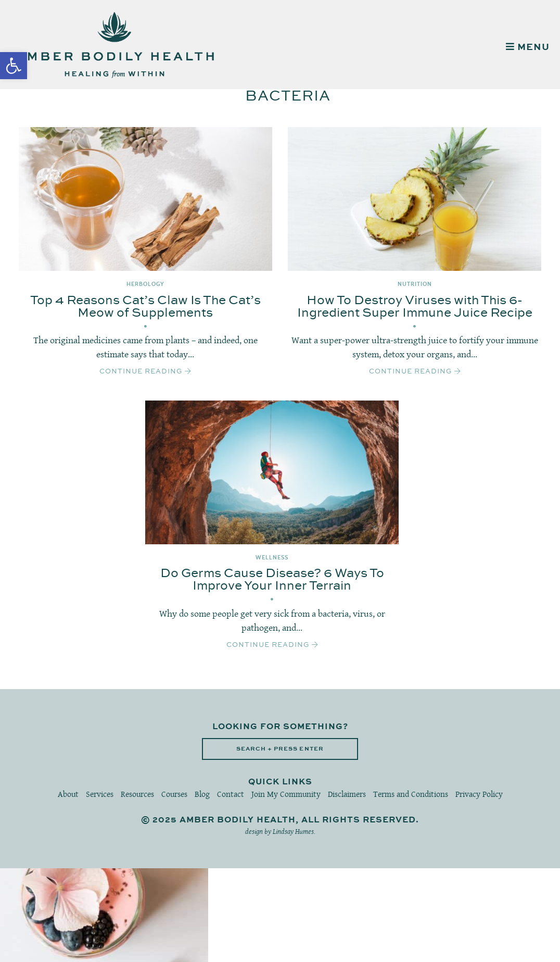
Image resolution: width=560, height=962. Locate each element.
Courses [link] (174, 794)
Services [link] (100, 794)
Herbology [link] (145, 284)
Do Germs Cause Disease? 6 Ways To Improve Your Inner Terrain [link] (272, 580)
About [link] (68, 794)
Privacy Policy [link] (479, 794)
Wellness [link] (272, 558)
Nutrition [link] (415, 284)
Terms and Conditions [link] (411, 794)
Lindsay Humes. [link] (294, 831)
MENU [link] (528, 47)
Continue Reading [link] (145, 371)
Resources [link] (137, 794)
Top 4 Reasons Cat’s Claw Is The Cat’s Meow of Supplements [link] (145, 307)
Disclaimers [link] (347, 794)
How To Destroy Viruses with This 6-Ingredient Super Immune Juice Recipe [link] (415, 307)
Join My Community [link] (286, 794)
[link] (14, 66)
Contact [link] (231, 794)
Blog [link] (202, 794)
